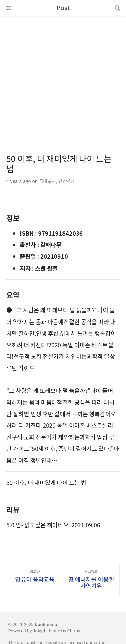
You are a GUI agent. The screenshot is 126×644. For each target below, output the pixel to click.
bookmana (46, 624)
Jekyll (39, 630)
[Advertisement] (63, 79)
